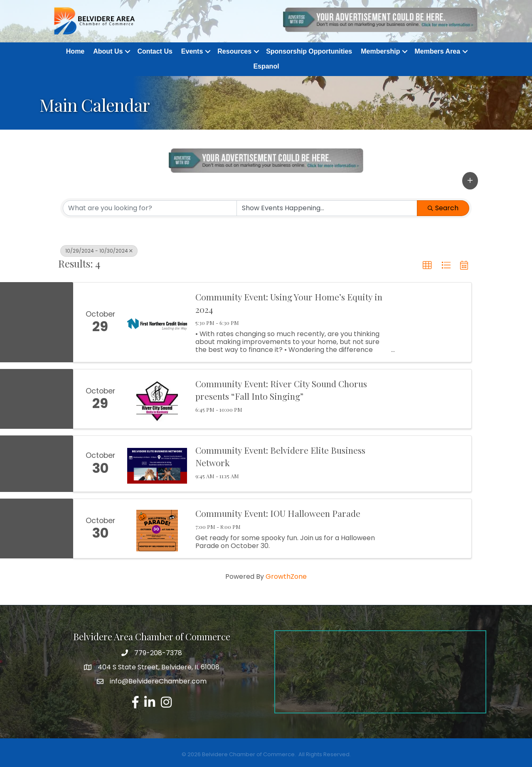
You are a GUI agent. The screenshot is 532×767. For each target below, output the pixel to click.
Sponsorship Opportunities (309, 52)
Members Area (437, 52)
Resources (234, 52)
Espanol (266, 67)
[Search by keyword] (150, 208)
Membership (380, 52)
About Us (108, 52)
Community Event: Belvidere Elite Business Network (280, 456)
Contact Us (155, 52)
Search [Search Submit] (443, 208)
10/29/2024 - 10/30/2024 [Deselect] (99, 251)
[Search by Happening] (327, 208)
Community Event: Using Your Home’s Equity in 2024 (289, 303)
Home (75, 52)
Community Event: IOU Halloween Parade (278, 514)
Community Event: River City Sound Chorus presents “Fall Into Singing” (281, 390)
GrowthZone (286, 577)
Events (192, 52)
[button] (470, 181)
